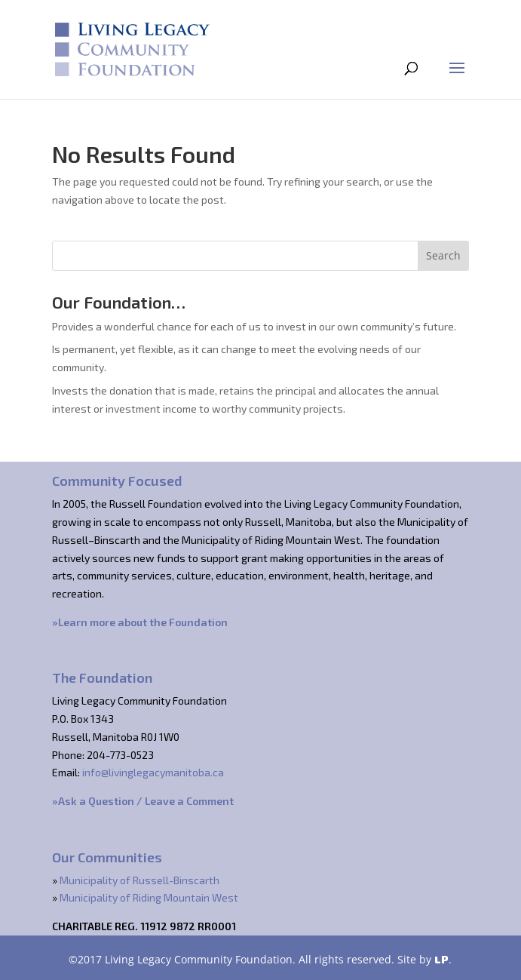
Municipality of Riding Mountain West (149, 897)
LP (441, 959)
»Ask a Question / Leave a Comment (143, 801)
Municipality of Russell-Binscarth (139, 880)
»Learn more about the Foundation (140, 622)
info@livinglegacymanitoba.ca (153, 772)
